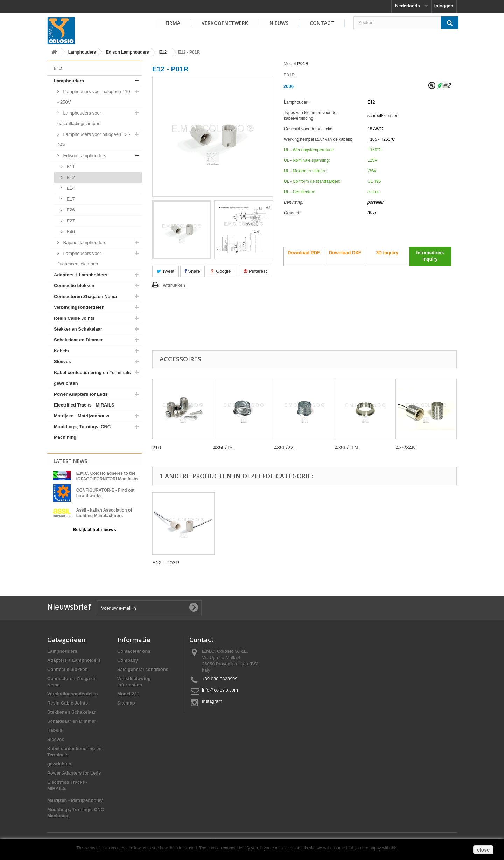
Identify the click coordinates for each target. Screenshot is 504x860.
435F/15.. (224, 447)
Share (192, 271)
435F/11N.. (348, 447)
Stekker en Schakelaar (78, 329)
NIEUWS (279, 23)
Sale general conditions (143, 669)
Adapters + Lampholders (81, 275)
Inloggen (444, 6)
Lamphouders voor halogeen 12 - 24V (94, 140)
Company (128, 660)
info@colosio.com (220, 690)
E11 (70, 167)
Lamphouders (82, 52)
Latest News (70, 461)
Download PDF (304, 253)
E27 (70, 221)
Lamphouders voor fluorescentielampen (79, 259)
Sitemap (126, 703)
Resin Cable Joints (74, 318)
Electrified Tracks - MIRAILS (84, 405)
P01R (303, 64)
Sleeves (62, 362)
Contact (322, 23)
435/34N (406, 447)
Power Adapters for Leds (81, 394)
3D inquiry (387, 253)
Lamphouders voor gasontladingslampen (79, 118)
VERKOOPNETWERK (225, 23)
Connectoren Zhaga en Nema (85, 296)
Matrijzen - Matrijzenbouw (82, 416)
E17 (70, 199)
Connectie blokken (74, 286)
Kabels (61, 351)
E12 (163, 52)
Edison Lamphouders (128, 52)
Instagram (212, 701)
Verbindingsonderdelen (79, 307)
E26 (70, 210)
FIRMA (173, 23)
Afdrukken (174, 285)
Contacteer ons (134, 651)
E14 (70, 188)
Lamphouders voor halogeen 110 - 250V (94, 97)
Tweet (166, 271)
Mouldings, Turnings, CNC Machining (82, 432)
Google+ (222, 271)
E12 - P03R (166, 563)
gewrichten (66, 383)
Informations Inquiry (430, 256)
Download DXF (345, 253)
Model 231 (128, 694)
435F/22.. (285, 447)
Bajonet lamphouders (84, 242)
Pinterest (255, 271)
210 (157, 447)
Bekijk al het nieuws (94, 530)
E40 (70, 232)
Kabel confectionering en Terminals (92, 372)
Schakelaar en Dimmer (78, 340)
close (483, 850)
